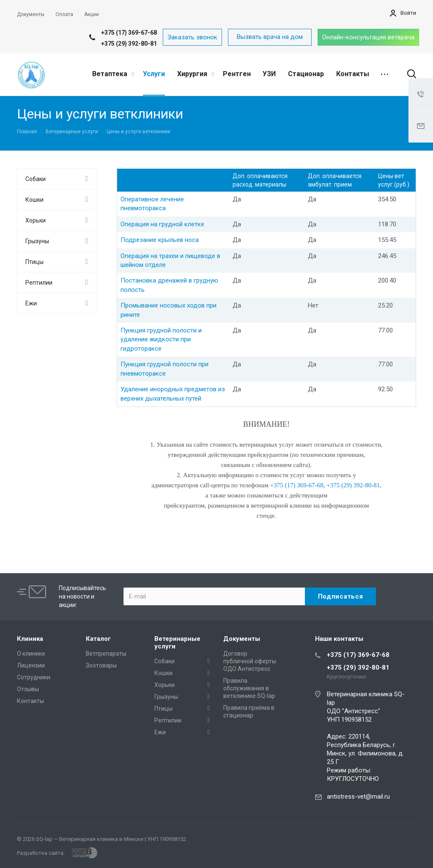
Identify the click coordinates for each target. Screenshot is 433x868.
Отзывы (28, 689)
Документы (242, 639)
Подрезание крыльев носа (160, 240)
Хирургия (195, 74)
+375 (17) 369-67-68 (129, 33)
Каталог (98, 639)
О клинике (31, 654)
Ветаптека (113, 74)
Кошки (34, 200)
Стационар (306, 74)
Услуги (154, 74)
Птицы (34, 262)
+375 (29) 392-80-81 (129, 44)
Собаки (36, 179)
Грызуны (37, 241)
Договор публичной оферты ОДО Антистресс (250, 661)
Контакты (353, 74)
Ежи (31, 303)
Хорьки (36, 220)
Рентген (237, 74)
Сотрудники (34, 677)
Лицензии (31, 665)
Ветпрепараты (106, 654)
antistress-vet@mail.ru (358, 797)
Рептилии (39, 283)
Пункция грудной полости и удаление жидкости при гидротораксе (161, 339)
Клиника (30, 639)
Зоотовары (101, 665)
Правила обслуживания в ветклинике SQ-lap (249, 688)
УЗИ (269, 74)
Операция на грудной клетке (162, 224)
